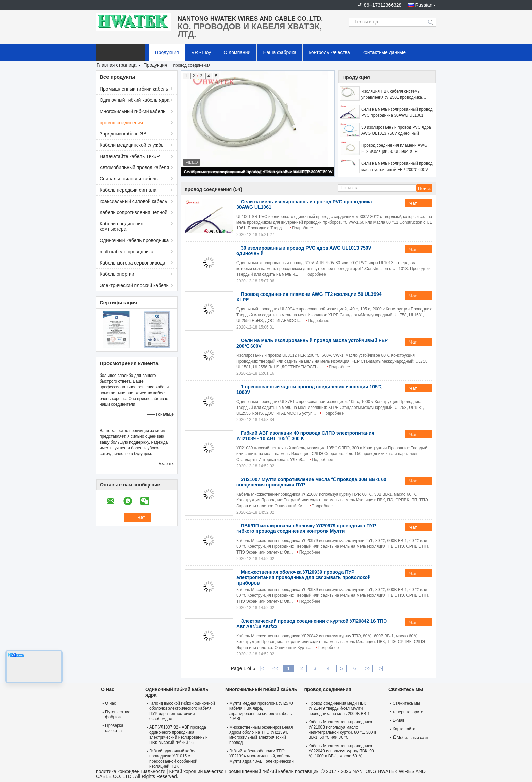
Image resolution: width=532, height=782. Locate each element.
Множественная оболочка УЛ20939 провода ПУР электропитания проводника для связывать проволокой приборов (304, 577)
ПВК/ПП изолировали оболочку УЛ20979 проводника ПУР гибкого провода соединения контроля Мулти (306, 528)
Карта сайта (404, 729)
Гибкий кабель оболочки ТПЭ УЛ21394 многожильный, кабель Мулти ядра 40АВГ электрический (261, 756)
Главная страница (117, 65)
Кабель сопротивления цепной (134, 212)
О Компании (237, 52)
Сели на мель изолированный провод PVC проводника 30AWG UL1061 (397, 112)
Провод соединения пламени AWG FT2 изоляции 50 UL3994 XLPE (394, 148)
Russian (424, 5)
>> (368, 668)
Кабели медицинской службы (132, 145)
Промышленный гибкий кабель (134, 89)
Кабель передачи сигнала (128, 190)
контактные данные (384, 52)
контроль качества (329, 52)
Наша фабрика (280, 52)
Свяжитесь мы (406, 703)
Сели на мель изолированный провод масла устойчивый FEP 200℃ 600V (258, 172)
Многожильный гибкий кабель (132, 111)
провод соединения (121, 123)
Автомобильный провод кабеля (134, 167)
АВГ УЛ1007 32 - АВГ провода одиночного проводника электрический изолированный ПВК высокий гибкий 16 (179, 735)
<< (275, 668)
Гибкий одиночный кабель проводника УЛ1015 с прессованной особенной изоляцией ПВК (174, 759)
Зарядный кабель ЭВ (123, 134)
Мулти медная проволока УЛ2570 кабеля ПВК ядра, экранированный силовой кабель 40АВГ (261, 711)
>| (381, 668)
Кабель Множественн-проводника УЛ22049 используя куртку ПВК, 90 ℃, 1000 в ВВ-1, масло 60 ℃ (341, 751)
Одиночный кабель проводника (134, 240)
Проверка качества (114, 728)
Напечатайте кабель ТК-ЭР (130, 156)
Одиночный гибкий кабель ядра (135, 100)
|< (262, 668)
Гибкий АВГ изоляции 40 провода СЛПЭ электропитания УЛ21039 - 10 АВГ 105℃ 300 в (305, 436)
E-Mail (398, 720)
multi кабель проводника (127, 252)
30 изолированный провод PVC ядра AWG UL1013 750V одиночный (396, 130)
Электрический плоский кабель (134, 285)
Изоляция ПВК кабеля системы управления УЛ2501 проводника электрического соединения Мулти (394, 95)
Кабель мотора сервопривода (132, 263)
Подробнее (302, 228)
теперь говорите (407, 712)
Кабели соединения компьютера (121, 226)
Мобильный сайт (411, 738)
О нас (111, 703)
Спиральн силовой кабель (129, 179)
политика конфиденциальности (131, 771)
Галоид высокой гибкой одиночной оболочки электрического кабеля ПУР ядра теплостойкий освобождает (182, 711)
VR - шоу (201, 52)
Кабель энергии (117, 274)
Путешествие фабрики (118, 714)
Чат (418, 203)
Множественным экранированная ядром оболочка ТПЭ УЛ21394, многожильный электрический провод (261, 735)
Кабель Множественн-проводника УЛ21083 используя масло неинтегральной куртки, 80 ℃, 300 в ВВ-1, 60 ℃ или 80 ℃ (342, 730)
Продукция (167, 52)
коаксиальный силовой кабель (133, 201)
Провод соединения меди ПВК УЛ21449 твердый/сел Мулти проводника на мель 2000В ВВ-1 (339, 708)
